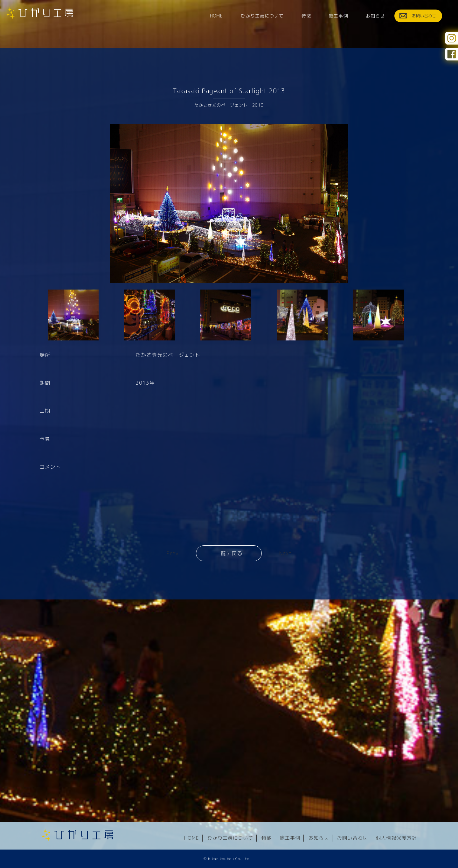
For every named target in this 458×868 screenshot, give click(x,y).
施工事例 (290, 838)
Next (285, 553)
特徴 (267, 838)
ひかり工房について (230, 838)
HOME (192, 838)
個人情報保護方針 (396, 838)
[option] (229, 204)
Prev (172, 553)
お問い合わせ (352, 838)
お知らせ (319, 838)
